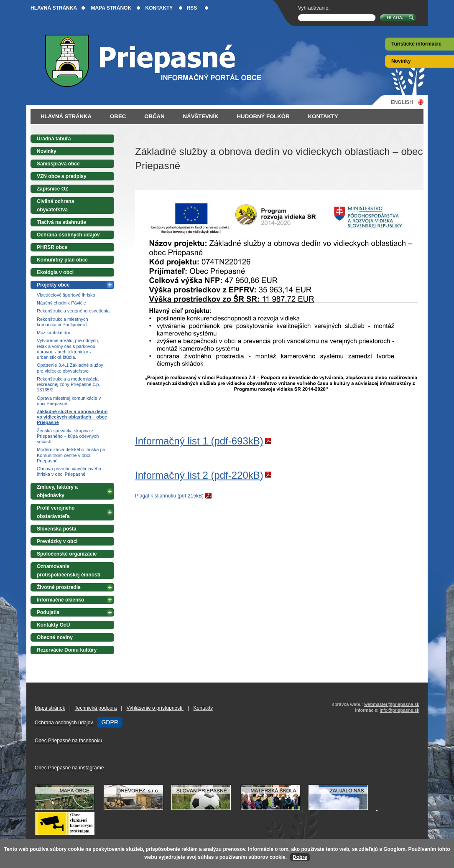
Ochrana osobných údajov (68, 235)
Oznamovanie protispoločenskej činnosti (69, 571)
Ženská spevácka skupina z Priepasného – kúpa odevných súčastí (68, 436)
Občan (154, 116)
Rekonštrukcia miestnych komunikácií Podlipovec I (62, 322)
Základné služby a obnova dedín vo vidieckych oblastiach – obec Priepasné (72, 417)
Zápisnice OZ (52, 189)
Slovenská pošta (57, 529)
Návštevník (201, 116)
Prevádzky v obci (57, 541)
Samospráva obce (58, 164)
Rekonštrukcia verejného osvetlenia (73, 311)
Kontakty (159, 8)
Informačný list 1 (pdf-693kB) (199, 441)
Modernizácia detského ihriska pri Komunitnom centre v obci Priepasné (71, 455)
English (402, 102)
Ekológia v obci (55, 272)
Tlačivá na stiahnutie (61, 222)
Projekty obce (53, 285)
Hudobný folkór (263, 116)
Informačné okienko (60, 600)
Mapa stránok (111, 8)
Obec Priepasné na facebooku (68, 741)
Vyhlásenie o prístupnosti (155, 708)
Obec (118, 116)
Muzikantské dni (53, 332)
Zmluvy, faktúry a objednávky (57, 491)
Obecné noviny (55, 637)
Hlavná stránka (54, 8)
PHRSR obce (52, 247)
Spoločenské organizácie (67, 554)
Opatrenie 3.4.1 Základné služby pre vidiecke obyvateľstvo (70, 368)
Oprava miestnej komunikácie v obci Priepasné (69, 401)
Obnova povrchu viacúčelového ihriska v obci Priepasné (69, 471)
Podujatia (48, 612)
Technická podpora (96, 708)
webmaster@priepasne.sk (392, 704)
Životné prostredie (59, 587)
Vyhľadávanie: (314, 8)
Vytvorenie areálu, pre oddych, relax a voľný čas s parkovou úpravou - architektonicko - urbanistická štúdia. (68, 349)
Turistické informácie (416, 44)
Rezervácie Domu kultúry (67, 650)
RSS (192, 8)
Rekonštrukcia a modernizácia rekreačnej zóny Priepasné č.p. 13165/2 (68, 384)
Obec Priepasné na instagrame (69, 768)
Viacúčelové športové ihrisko (66, 295)
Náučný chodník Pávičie (61, 303)
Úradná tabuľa (54, 139)
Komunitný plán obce (62, 260)
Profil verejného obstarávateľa (56, 512)
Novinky (401, 61)
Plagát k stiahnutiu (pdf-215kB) (169, 496)
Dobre (300, 857)
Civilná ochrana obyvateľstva (55, 206)
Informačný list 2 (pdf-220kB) (199, 475)
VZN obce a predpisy (62, 176)
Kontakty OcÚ (53, 625)
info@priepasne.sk (399, 710)
